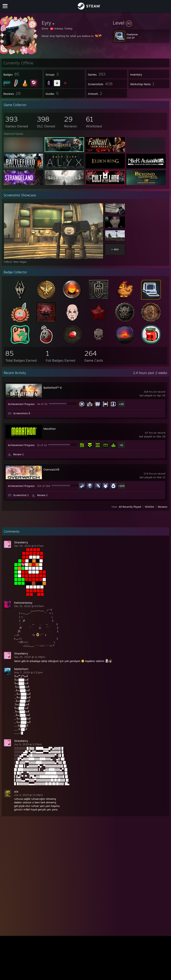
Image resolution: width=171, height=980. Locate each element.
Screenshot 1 (21, 495)
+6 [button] (121, 445)
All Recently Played (130, 507)
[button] (141, 23)
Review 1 (18, 454)
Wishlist (149, 507)
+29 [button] (121, 404)
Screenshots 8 (22, 413)
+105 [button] (121, 486)
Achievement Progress (21, 404)
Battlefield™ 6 (53, 388)
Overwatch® (51, 469)
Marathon (50, 429)
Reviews (163, 507)
